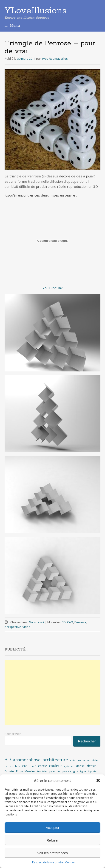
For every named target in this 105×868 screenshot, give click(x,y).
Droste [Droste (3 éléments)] (9, 771)
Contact (70, 862)
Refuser (52, 840)
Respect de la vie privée (48, 862)
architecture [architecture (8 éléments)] (55, 760)
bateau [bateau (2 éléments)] (9, 766)
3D (64, 622)
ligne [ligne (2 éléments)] (83, 771)
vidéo (26, 627)
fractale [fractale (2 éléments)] (42, 771)
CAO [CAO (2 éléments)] (25, 766)
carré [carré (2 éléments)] (33, 766)
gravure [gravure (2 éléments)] (66, 771)
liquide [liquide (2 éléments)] (92, 771)
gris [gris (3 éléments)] (76, 771)
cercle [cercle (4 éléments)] (43, 766)
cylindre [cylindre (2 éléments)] (69, 766)
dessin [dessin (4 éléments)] (92, 766)
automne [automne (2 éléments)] (76, 760)
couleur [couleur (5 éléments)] (56, 766)
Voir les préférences (52, 853)
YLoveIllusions (36, 11)
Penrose (80, 622)
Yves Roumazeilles (55, 59)
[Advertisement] (52, 692)
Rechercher (13, 734)
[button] (98, 780)
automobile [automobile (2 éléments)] (91, 760)
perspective (13, 627)
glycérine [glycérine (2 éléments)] (54, 771)
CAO (70, 622)
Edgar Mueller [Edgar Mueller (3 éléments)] (26, 771)
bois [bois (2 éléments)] (18, 766)
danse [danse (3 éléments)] (80, 766)
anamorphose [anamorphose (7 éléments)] (27, 760)
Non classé (37, 622)
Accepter (52, 828)
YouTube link (52, 288)
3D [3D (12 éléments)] (8, 759)
